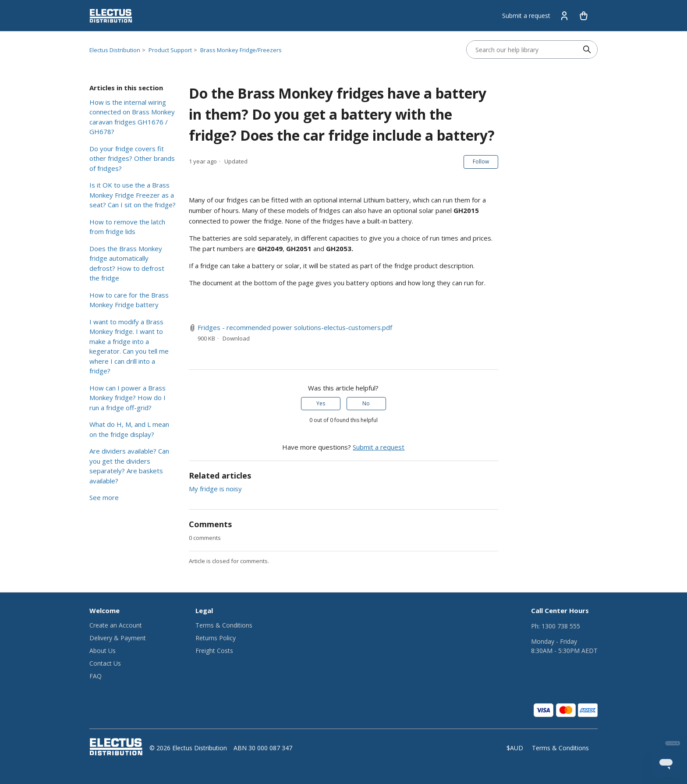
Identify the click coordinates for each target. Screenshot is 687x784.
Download (236, 338)
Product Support (170, 50)
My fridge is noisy (215, 489)
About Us (103, 651)
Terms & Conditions (224, 625)
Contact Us (105, 663)
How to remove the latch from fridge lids (127, 227)
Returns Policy (216, 638)
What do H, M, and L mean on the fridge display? (129, 429)
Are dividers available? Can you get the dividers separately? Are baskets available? (129, 466)
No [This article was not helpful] (366, 403)
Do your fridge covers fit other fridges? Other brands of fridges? (132, 158)
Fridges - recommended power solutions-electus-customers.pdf (295, 327)
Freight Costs (214, 651)
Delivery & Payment (118, 638)
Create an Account (116, 625)
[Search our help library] (523, 50)
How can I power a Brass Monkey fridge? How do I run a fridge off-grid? (127, 398)
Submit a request (526, 16)
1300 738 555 (561, 626)
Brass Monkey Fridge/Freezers (241, 50)
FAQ (96, 676)
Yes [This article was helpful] (321, 403)
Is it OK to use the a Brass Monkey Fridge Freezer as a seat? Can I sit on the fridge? (133, 195)
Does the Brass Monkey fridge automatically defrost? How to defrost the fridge (127, 263)
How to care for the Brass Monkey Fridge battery (129, 300)
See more (104, 497)
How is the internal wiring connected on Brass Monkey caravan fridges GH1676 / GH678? (132, 117)
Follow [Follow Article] (481, 161)
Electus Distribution (115, 50)
